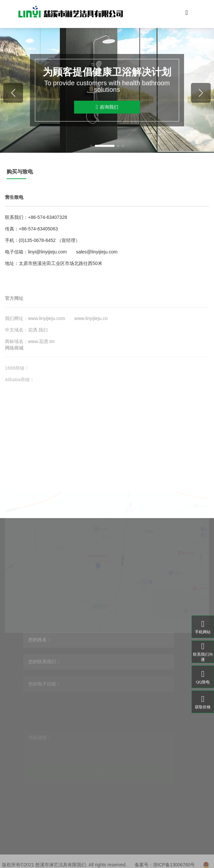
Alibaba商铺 (19, 392)
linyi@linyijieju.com (47, 252)
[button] (91, 146)
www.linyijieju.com (47, 337)
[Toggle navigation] (187, 14)
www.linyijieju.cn (91, 337)
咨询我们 (107, 107)
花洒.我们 (38, 348)
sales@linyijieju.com (97, 252)
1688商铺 (16, 381)
